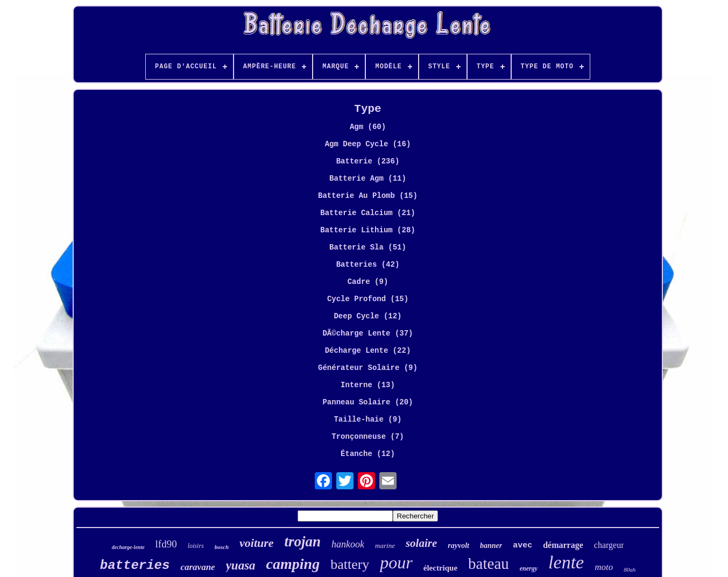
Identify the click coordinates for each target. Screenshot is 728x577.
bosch (222, 547)
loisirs (196, 546)
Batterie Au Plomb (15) (368, 196)
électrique (440, 568)
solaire (421, 543)
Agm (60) (368, 127)
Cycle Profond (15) (368, 299)
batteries (135, 565)
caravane (197, 567)
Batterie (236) (368, 161)
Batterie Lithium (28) (367, 230)
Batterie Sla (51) (368, 247)
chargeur (609, 545)
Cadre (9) (368, 282)
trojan (303, 542)
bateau (489, 564)
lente (566, 562)
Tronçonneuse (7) (367, 437)
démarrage (563, 545)
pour (396, 562)
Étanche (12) (368, 454)
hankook (348, 544)
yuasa (241, 565)
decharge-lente (128, 547)
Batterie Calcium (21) (367, 213)
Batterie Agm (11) (368, 179)
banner (491, 546)
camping (293, 564)
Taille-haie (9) (367, 419)
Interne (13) (368, 385)
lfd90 (166, 544)
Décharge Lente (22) (368, 351)
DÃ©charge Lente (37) (367, 333)
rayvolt (458, 546)
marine (385, 546)
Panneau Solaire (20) (367, 402)
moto (604, 567)
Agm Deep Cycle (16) (368, 144)
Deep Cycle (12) (367, 316)
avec (522, 546)
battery (350, 564)
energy (529, 568)
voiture (257, 543)
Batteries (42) (368, 265)
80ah (630, 569)
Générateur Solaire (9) (368, 368)
